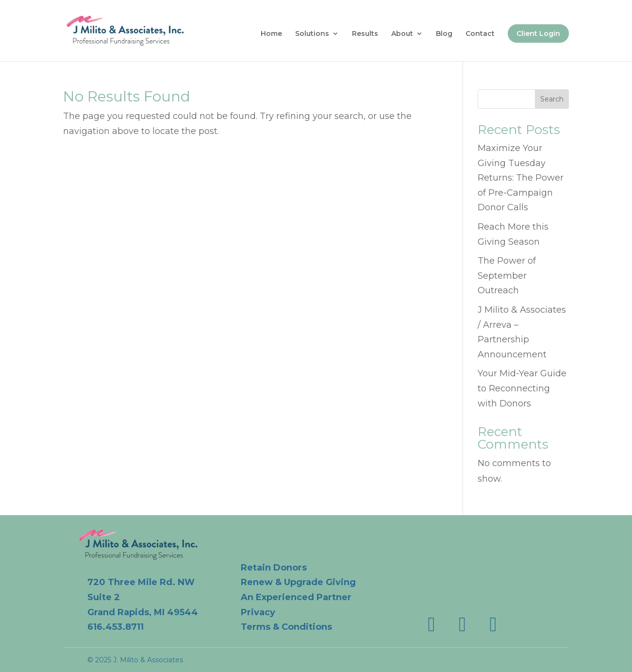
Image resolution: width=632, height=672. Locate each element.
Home (271, 34)
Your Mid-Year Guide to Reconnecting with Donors (522, 388)
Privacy (258, 612)
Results (365, 34)
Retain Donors (274, 568)
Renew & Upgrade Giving (298, 582)
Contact (480, 34)
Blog (444, 34)
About (402, 34)
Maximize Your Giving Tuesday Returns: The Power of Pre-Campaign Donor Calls (521, 178)
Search (552, 99)
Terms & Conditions (286, 627)
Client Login (538, 34)
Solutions (312, 34)
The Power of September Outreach (507, 276)
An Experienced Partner (296, 597)
